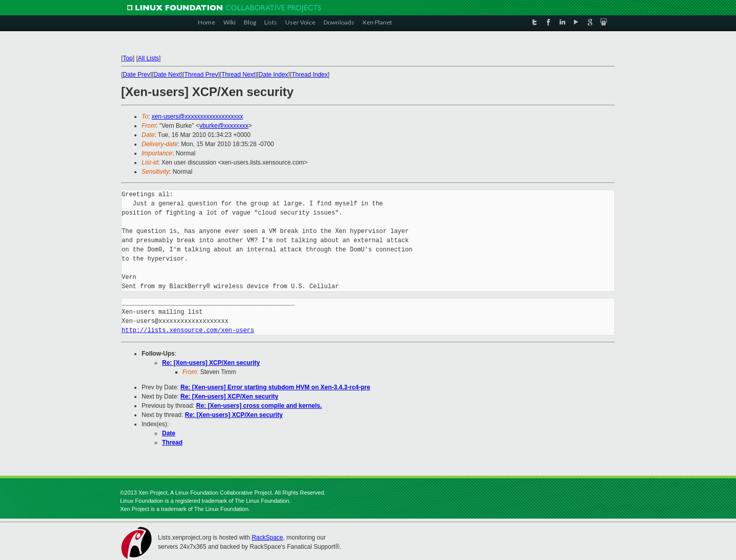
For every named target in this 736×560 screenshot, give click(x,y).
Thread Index (310, 75)
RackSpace (267, 538)
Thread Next (238, 75)
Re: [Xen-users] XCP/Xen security (211, 363)
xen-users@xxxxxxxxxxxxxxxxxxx (198, 116)
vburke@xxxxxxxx (224, 126)
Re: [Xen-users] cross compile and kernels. (259, 406)
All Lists (148, 58)
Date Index (273, 75)
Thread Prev (201, 75)
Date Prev (136, 75)
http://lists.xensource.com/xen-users (188, 330)
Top (128, 58)
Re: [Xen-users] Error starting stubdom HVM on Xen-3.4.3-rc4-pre (275, 387)
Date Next (167, 75)
